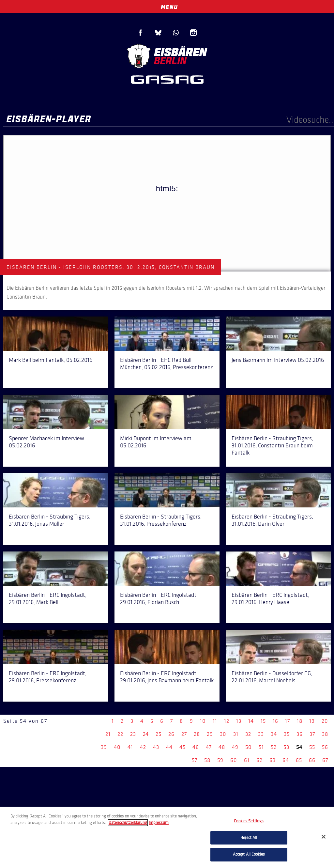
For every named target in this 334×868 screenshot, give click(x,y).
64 (286, 760)
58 (207, 760)
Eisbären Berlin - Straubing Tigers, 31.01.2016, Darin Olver (272, 520)
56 (325, 747)
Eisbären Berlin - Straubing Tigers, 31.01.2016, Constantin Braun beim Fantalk (272, 445)
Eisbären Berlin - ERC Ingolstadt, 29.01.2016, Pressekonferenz (48, 677)
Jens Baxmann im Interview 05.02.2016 (278, 360)
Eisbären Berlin (167, 55)
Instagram (193, 33)
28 (197, 734)
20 (325, 721)
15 (263, 721)
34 (274, 734)
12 (227, 721)
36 (300, 734)
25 (159, 734)
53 (286, 747)
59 (220, 760)
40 (117, 747)
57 (195, 760)
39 (104, 747)
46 (196, 747)
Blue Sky (158, 33)
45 (182, 747)
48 (222, 747)
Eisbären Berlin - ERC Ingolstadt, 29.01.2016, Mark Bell (48, 598)
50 (249, 747)
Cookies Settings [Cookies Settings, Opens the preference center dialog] (249, 821)
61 (247, 760)
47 (209, 747)
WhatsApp (176, 33)
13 (239, 721)
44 (169, 747)
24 (146, 734)
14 (251, 721)
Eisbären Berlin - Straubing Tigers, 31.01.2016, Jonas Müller (50, 520)
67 (325, 760)
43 (156, 747)
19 (312, 721)
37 (312, 734)
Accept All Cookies (249, 854)
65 (299, 760)
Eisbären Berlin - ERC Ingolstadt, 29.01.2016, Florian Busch (159, 598)
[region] (167, 837)
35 (287, 734)
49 (235, 747)
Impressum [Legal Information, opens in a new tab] (159, 823)
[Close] (324, 837)
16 (275, 721)
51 (261, 747)
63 (273, 760)
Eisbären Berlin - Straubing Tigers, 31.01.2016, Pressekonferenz (161, 520)
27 (184, 734)
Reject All (249, 838)
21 (108, 734)
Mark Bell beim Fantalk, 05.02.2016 (51, 360)
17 (288, 721)
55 (312, 747)
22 (120, 734)
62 (259, 760)
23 (133, 734)
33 (261, 734)
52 (274, 747)
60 (234, 760)
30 (223, 734)
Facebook (141, 33)
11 (215, 721)
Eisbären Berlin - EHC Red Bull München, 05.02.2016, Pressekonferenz (167, 364)
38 (325, 734)
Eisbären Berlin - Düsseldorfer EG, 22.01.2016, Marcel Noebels (272, 677)
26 (171, 734)
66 (312, 760)
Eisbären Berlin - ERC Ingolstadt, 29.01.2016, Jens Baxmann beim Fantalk (167, 677)
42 (143, 747)
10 (203, 721)
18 (300, 721)
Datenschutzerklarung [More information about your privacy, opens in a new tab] (128, 823)
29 (210, 734)
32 (248, 734)
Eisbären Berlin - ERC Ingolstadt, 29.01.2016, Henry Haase (270, 598)
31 (236, 734)
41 (130, 747)
